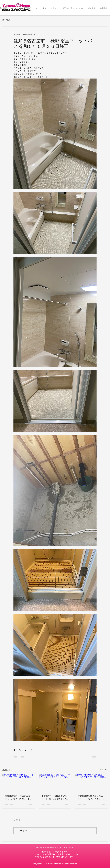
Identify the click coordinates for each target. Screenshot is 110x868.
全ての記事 (6, 20)
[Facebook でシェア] (15, 750)
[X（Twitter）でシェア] (20, 750)
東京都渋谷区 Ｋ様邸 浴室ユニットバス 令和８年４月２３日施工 (18, 798)
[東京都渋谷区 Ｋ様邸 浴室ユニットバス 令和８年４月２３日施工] (19, 783)
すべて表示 (104, 769)
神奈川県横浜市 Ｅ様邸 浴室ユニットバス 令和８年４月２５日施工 (91, 798)
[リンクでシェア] (31, 750)
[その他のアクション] (95, 35)
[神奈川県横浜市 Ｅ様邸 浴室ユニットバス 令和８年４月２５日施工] (91, 783)
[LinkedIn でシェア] (26, 750)
